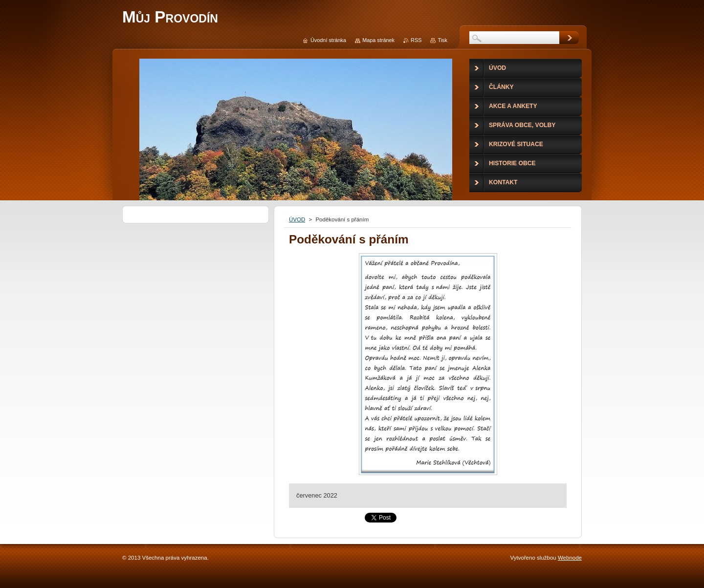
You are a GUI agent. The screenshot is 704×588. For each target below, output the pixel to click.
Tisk (442, 40)
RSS (416, 40)
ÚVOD (297, 219)
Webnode (570, 558)
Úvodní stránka (328, 40)
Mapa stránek (378, 40)
